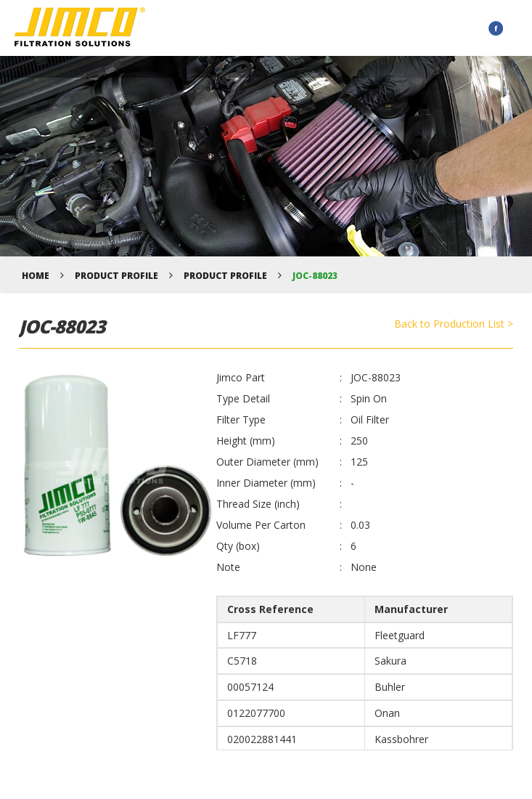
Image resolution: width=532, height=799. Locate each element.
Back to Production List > (454, 324)
